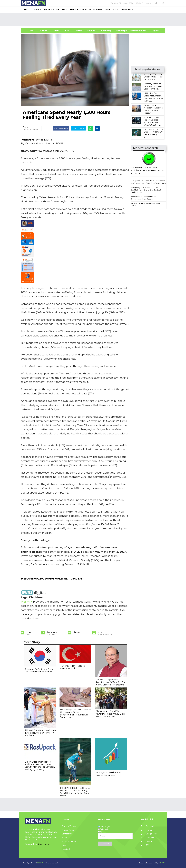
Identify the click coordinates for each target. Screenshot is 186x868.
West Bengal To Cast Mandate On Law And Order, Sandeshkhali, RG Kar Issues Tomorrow (75, 714)
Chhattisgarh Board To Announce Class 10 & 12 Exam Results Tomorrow (111, 714)
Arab (56, 31)
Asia (67, 31)
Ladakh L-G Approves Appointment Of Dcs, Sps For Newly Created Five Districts (110, 682)
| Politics (90, 31)
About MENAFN (69, 841)
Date (25, 127)
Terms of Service (69, 826)
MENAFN (28, 140)
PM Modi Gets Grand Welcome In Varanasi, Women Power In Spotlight (40, 733)
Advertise (66, 838)
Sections (126, 10)
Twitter (146, 830)
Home (26, 10)
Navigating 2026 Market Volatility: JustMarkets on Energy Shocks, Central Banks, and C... (147, 190)
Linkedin (147, 841)
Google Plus (149, 834)
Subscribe (105, 844)
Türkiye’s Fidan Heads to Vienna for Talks (72, 667)
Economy (106, 31)
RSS (145, 845)
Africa (79, 31)
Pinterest (147, 838)
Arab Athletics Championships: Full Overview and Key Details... (145, 198)
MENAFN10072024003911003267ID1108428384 (53, 579)
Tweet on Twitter (79, 128)
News (36, 10)
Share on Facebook (61, 128)
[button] (156, 3)
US (29, 31)
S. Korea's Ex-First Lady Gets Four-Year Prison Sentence (39, 670)
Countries (110, 10)
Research (95, 10)
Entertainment (135, 31)
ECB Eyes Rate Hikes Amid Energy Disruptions (109, 774)
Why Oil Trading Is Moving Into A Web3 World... (147, 204)
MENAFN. (41, 863)
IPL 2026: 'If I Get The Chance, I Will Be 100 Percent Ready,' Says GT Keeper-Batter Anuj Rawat (76, 792)
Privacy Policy (68, 830)
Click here (43, 844)
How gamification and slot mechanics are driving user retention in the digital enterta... (149, 182)
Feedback (66, 849)
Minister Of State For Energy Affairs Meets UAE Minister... (153, 77)
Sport (154, 31)
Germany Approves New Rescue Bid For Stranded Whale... (153, 86)
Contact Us (67, 834)
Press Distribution (55, 10)
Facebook (148, 826)
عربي (149, 3)
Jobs (64, 845)
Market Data (77, 10)
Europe (43, 31)
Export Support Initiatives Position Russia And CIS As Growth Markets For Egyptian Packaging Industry (40, 766)
